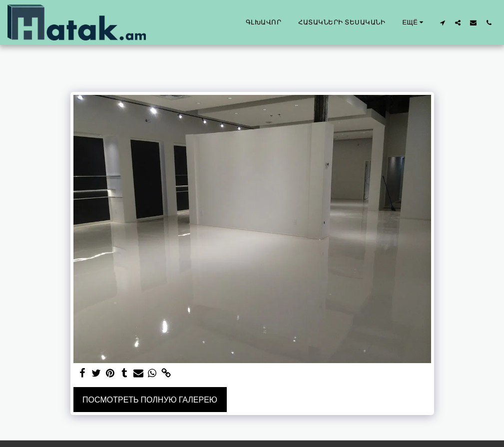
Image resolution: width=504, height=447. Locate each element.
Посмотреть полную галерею (150, 400)
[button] (442, 22)
